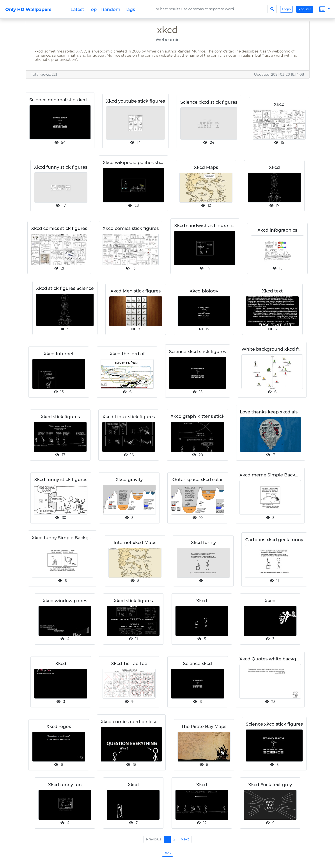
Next (185, 839)
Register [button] (305, 9)
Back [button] (167, 853)
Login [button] (287, 9)
